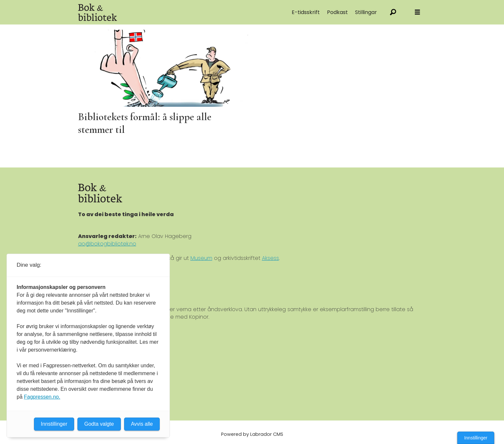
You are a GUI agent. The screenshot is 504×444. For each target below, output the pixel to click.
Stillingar (366, 12)
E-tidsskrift (306, 12)
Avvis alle (142, 424)
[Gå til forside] (98, 12)
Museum (201, 258)
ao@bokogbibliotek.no (107, 244)
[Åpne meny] (417, 12)
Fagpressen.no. (42, 397)
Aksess (270, 258)
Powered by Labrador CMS (252, 434)
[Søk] (393, 12)
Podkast (337, 12)
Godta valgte (99, 424)
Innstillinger (476, 438)
